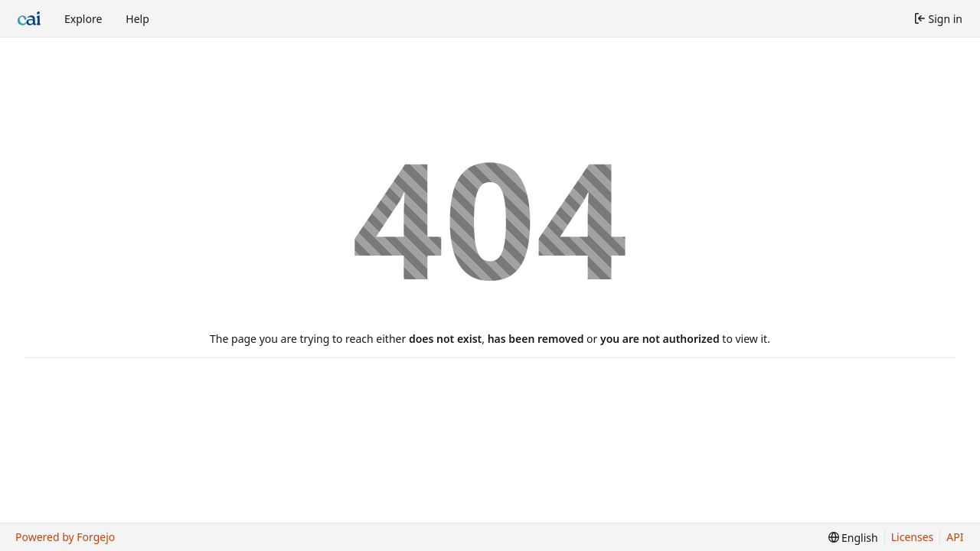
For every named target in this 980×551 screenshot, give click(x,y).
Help (137, 19)
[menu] (853, 538)
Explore (83, 19)
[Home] (29, 18)
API (955, 537)
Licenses (913, 537)
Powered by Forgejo (65, 537)
